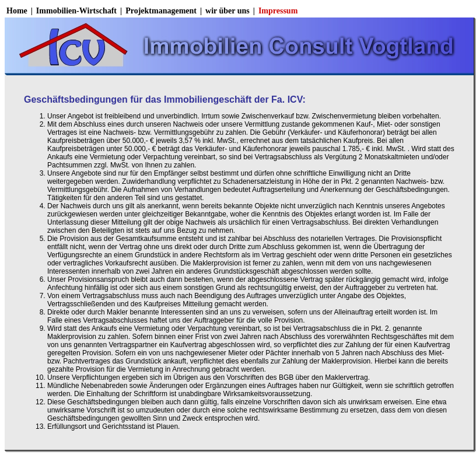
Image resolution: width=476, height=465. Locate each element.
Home (17, 11)
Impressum (278, 11)
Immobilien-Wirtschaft (76, 11)
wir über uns (228, 11)
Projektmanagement (161, 11)
